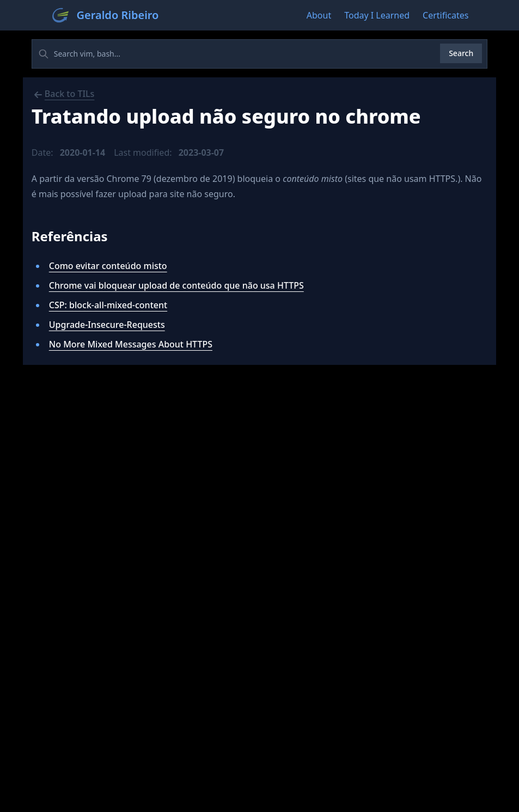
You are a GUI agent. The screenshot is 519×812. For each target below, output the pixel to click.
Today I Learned (377, 15)
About (319, 15)
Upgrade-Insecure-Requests (107, 325)
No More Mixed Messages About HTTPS (131, 344)
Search (461, 53)
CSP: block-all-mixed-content (108, 305)
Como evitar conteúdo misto (108, 266)
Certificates (445, 15)
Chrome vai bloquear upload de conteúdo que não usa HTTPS (176, 285)
